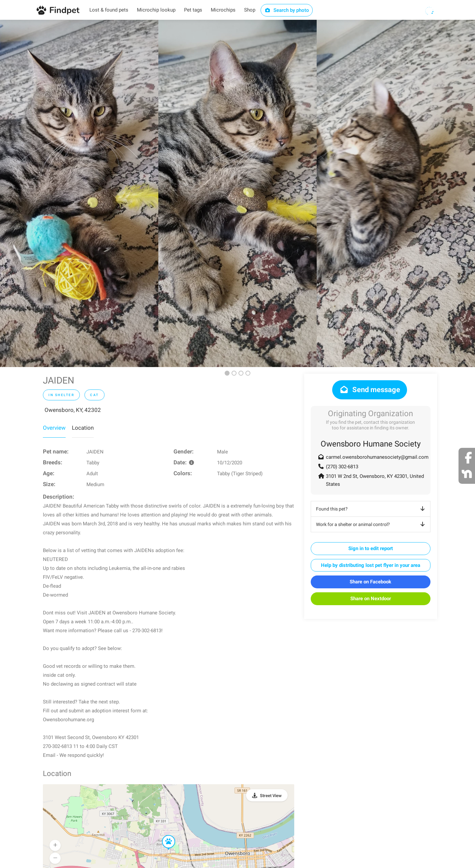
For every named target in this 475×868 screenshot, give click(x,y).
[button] (164, 835)
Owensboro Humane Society (371, 444)
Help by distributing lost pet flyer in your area (371, 565)
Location (83, 428)
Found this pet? (372, 509)
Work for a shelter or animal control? (372, 524)
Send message (370, 390)
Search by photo (287, 10)
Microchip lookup (156, 10)
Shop (250, 10)
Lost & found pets (109, 10)
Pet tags (193, 10)
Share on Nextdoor (371, 599)
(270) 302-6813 (342, 467)
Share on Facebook (370, 582)
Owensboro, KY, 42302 (73, 410)
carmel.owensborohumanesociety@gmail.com (377, 457)
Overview (54, 428)
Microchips (223, 10)
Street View (271, 796)
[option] (79, 193)
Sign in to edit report (371, 548)
